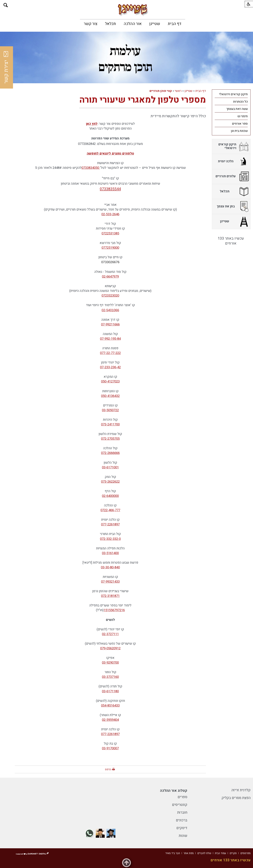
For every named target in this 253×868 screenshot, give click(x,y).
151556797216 (114, 610)
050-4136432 (110, 396)
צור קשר (91, 24)
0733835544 (110, 189)
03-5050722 (110, 410)
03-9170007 (110, 748)
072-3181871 (110, 596)
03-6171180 (110, 691)
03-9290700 (110, 663)
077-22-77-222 (110, 353)
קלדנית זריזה (241, 790)
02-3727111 (110, 634)
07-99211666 (110, 324)
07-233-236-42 (110, 367)
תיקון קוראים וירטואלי (233, 94)
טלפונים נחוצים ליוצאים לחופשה (110, 153)
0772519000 (110, 248)
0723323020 (110, 296)
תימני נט (243, 116)
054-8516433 (110, 706)
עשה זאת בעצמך (237, 109)
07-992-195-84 (110, 339)
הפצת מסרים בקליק (236, 798)
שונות (183, 836)
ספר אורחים (240, 124)
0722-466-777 (110, 510)
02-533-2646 (110, 214)
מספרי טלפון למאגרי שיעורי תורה (143, 100)
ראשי (178, 91)
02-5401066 (110, 310)
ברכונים (182, 820)
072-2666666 (110, 453)
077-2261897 (110, 524)
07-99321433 (110, 582)
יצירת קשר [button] (6, 67)
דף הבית (175, 24)
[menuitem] (175, 24)
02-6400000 (110, 496)
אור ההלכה (133, 24)
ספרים (182, 797)
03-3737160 (110, 677)
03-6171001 (110, 467)
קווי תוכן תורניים (161, 91)
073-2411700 (110, 424)
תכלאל (111, 24)
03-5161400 (110, 553)
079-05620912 (110, 648)
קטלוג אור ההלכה (174, 791)
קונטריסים (180, 805)
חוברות (182, 812)
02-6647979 (110, 277)
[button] (6, 5)
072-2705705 (110, 439)
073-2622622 (110, 482)
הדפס (108, 769)
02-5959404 (110, 720)
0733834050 (91, 168)
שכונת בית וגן (239, 131)
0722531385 (110, 233)
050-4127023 (110, 381)
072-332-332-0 (110, 539)
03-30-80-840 (110, 567)
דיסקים (182, 828)
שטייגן (155, 24)
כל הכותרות (240, 102)
